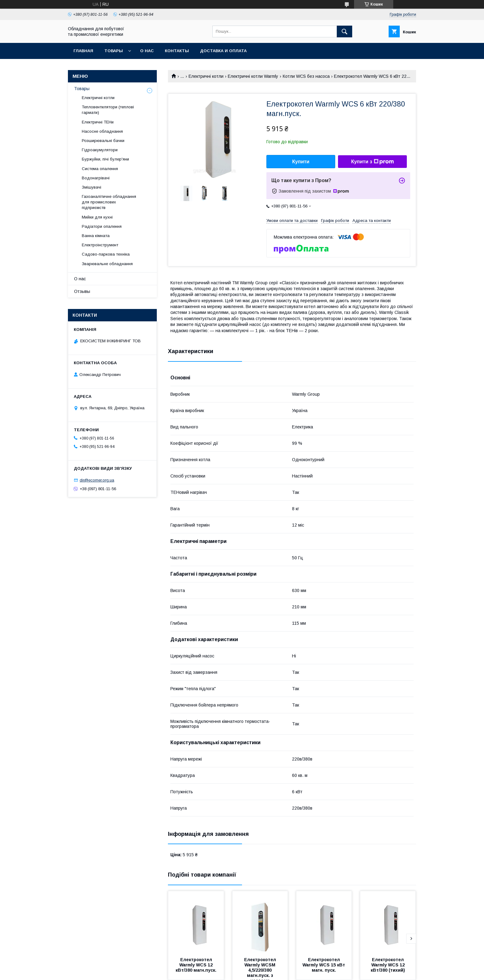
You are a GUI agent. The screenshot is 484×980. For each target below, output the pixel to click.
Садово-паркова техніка (106, 254)
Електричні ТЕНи (98, 122)
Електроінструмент (100, 245)
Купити (301, 162)
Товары (114, 51)
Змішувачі (92, 187)
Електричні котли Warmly (253, 76)
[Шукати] (344, 31)
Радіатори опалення (102, 226)
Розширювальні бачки (103, 141)
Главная (83, 51)
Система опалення (100, 169)
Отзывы (82, 291)
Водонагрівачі (96, 178)
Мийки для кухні (97, 217)
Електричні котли (206, 76)
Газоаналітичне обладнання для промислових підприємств (109, 202)
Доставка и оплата (223, 51)
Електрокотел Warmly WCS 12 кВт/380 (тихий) (388, 965)
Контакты (177, 51)
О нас (147, 51)
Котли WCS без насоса (306, 76)
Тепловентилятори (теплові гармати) (108, 110)
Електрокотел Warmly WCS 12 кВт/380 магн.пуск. (196, 965)
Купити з (372, 162)
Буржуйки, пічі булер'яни (105, 159)
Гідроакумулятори (100, 150)
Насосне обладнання (102, 131)
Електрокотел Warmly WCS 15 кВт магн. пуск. (324, 965)
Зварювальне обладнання (107, 264)
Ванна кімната (96, 236)
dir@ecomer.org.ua (97, 480)
